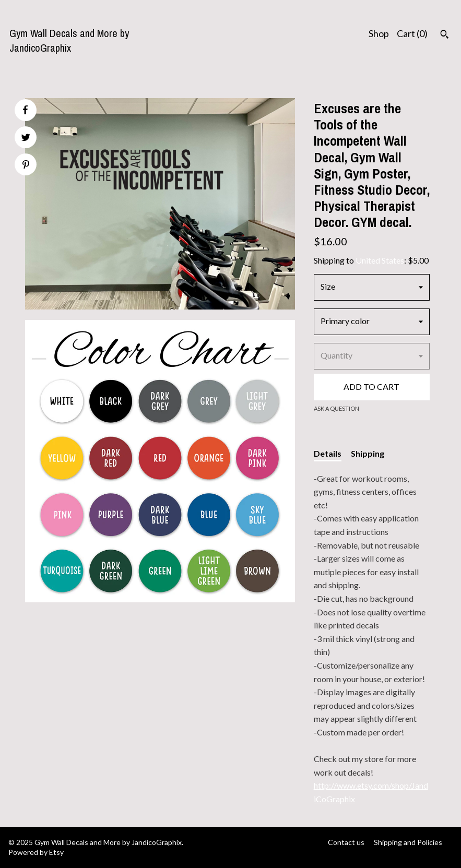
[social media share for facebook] (25, 110)
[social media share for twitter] (26, 139)
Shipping (368, 453)
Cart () (412, 33)
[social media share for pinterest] (26, 166)
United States (380, 260)
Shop (379, 33)
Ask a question (336, 408)
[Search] (445, 35)
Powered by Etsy (36, 852)
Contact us (346, 842)
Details (328, 453)
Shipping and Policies (408, 842)
